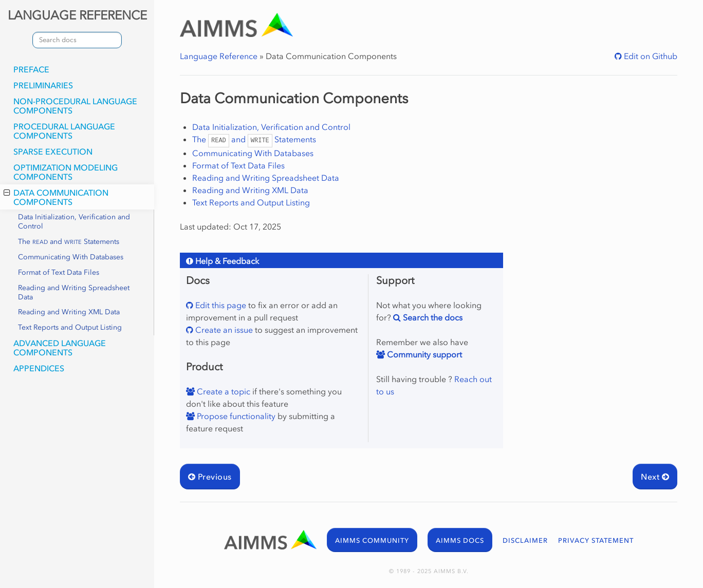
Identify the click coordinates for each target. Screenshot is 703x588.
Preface (31, 69)
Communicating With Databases (71, 257)
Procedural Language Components (64, 131)
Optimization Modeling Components (66, 172)
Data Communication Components (56, 197)
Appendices (39, 368)
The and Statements (69, 242)
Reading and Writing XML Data (69, 312)
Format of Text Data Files (59, 272)
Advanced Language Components (60, 348)
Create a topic (223, 391)
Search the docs (432, 317)
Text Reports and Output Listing (70, 327)
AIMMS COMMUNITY (372, 540)
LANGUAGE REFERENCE (77, 15)
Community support (423, 354)
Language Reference (219, 56)
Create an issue (223, 330)
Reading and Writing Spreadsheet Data (74, 292)
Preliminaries (43, 85)
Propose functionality (235, 416)
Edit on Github (650, 56)
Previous (210, 477)
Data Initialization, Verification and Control (74, 222)
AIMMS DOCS (460, 540)
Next (655, 477)
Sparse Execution (53, 151)
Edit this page (220, 305)
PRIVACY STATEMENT (596, 540)
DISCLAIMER (525, 540)
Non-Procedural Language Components (75, 106)
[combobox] (77, 40)
